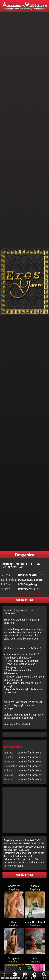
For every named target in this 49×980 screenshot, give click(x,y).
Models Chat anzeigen (31, 594)
